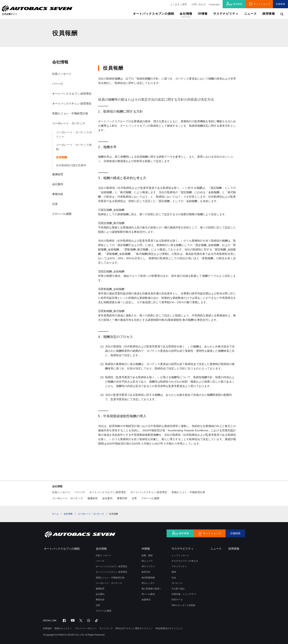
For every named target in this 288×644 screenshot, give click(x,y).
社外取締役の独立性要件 (71, 165)
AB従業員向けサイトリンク (169, 628)
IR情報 (203, 14)
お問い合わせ (199, 4)
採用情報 (269, 14)
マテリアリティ (179, 566)
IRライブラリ (148, 566)
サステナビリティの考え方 (185, 561)
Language (214, 4)
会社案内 (58, 184)
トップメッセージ (180, 555)
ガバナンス (177, 583)
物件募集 (238, 4)
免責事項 (146, 600)
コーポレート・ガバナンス (69, 123)
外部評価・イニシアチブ (184, 594)
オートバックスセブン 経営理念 (72, 94)
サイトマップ (106, 628)
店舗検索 (280, 4)
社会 (174, 578)
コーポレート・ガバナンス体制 (74, 147)
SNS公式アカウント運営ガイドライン (134, 628)
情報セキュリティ (63, 628)
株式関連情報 (148, 578)
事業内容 (58, 194)
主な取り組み (178, 589)
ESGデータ (177, 600)
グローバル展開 (62, 214)
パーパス (58, 84)
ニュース (250, 14)
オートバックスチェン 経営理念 (72, 103)
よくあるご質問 (179, 4)
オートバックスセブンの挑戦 (154, 14)
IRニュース (147, 561)
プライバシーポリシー (86, 628)
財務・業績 (147, 555)
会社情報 (60, 62)
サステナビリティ (226, 14)
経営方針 (146, 572)
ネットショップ (262, 4)
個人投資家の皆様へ (152, 589)
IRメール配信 (148, 594)
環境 (174, 572)
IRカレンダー (148, 583)
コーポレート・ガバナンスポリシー (74, 134)
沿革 (55, 204)
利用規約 (47, 628)
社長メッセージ (62, 74)
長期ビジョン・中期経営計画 (70, 113)
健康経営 (58, 174)
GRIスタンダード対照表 (183, 605)
